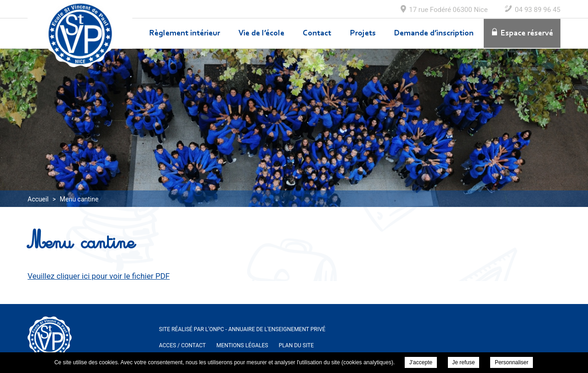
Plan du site (296, 345)
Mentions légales (242, 345)
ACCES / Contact (182, 345)
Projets (363, 34)
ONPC (216, 329)
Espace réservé (527, 34)
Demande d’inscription (434, 34)
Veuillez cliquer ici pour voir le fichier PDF (99, 276)
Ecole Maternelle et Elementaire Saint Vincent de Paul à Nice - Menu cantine (80, 34)
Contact (317, 34)
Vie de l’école (261, 34)
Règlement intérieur (185, 34)
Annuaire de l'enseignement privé (277, 329)
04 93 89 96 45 (538, 10)
